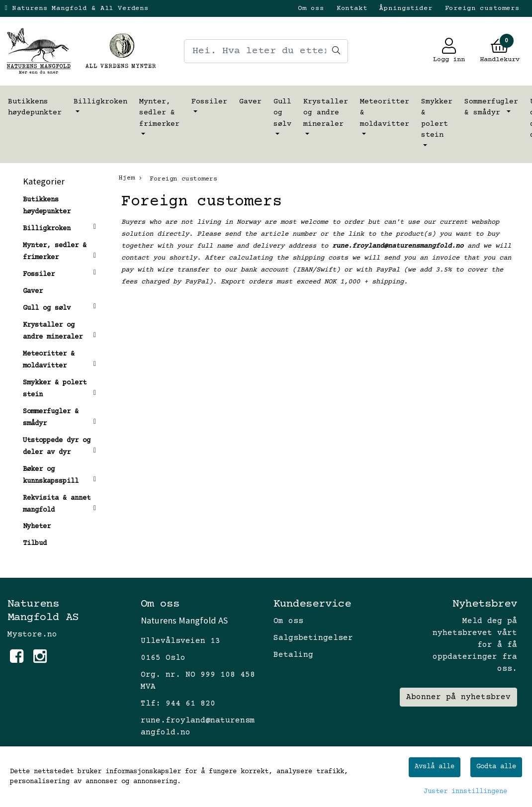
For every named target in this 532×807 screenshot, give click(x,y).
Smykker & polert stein (437, 119)
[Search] (266, 51)
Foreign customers (482, 8)
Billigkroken (100, 102)
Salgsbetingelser (313, 638)
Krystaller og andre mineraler (326, 113)
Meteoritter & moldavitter (385, 113)
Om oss (311, 8)
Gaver (250, 102)
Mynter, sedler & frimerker (159, 113)
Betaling (293, 655)
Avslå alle (435, 767)
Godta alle (496, 767)
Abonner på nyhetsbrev (458, 697)
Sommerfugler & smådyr (491, 107)
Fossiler (209, 102)
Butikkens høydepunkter (35, 107)
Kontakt (352, 8)
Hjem (127, 178)
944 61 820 (190, 704)
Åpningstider (406, 8)
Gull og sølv (282, 113)
